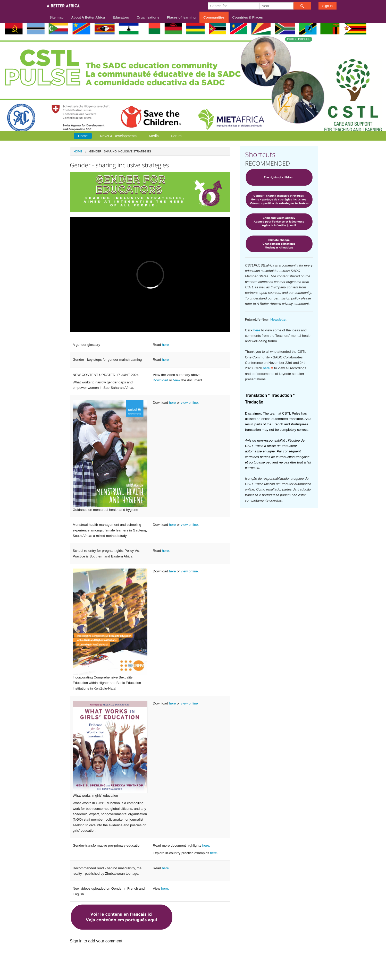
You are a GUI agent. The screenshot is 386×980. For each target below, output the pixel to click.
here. (166, 551)
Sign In (328, 6)
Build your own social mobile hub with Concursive (193, 971)
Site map (56, 17)
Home (83, 136)
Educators (121, 17)
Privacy (311, 960)
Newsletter (278, 319)
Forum (176, 136)
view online (189, 703)
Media (154, 136)
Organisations (148, 17)
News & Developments (118, 136)
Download (160, 380)
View (177, 380)
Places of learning (181, 17)
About (256, 960)
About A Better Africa (88, 17)
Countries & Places (248, 17)
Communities (214, 17)
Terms (293, 960)
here (165, 345)
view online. (190, 403)
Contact (275, 960)
